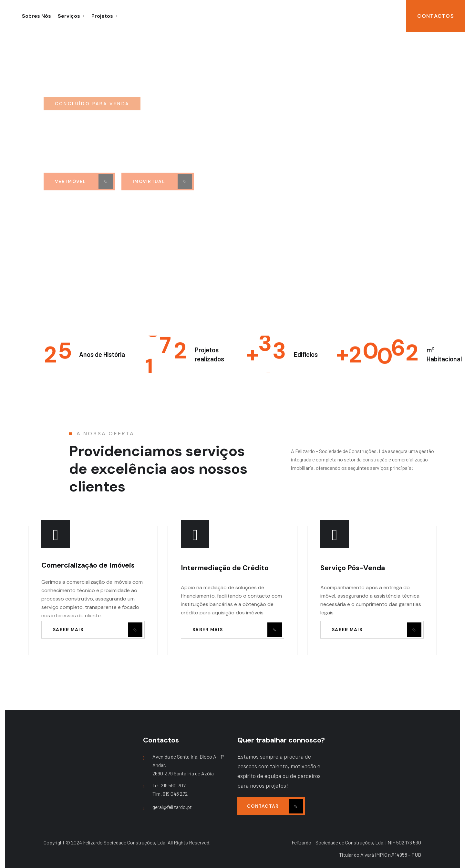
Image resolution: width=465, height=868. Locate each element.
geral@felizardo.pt (172, 807)
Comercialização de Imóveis (88, 565)
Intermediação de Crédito (225, 568)
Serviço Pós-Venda (353, 568)
